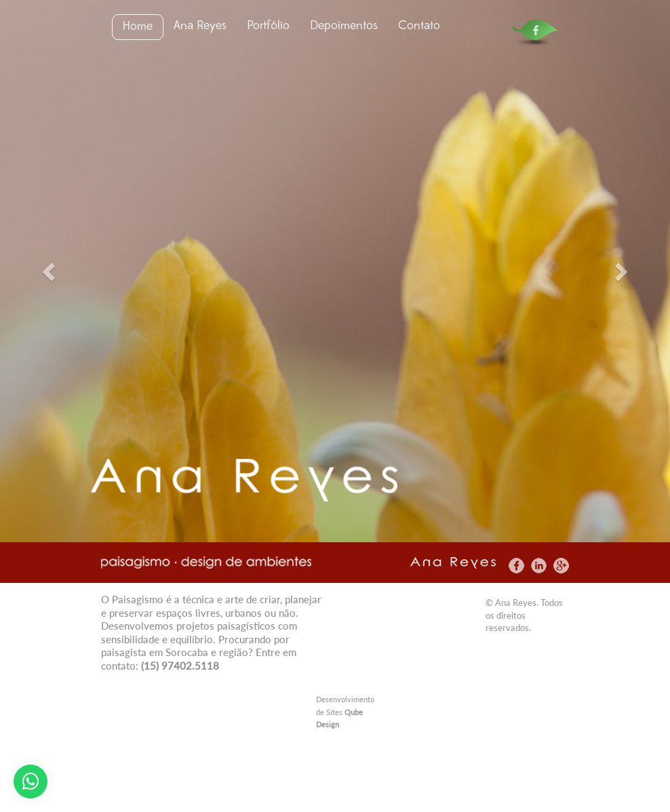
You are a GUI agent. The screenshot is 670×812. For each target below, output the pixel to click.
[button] (50, 271)
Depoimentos (344, 26)
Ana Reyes (200, 26)
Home (138, 27)
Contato (419, 26)
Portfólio (268, 26)
